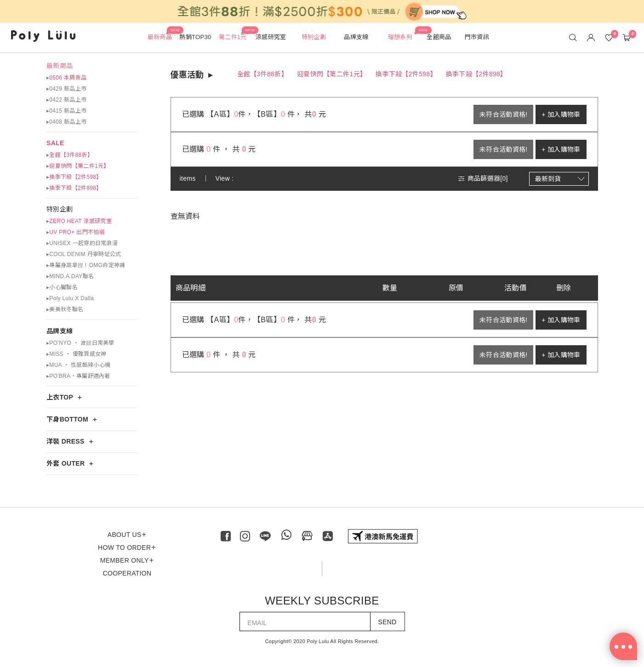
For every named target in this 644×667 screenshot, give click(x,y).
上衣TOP (60, 397)
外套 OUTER (66, 463)
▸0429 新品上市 (66, 89)
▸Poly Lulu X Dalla (70, 298)
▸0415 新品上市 (66, 111)
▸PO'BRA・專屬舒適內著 (78, 376)
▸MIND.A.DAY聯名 (70, 276)
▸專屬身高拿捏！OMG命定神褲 (86, 265)
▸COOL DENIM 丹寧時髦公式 (84, 254)
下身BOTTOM (67, 419)
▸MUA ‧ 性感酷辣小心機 (78, 365)
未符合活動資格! (503, 114)
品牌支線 (60, 331)
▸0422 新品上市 (66, 100)
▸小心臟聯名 (62, 287)
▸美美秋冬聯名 (65, 309)
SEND (388, 622)
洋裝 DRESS (66, 441)
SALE (55, 143)
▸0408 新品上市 (66, 122)
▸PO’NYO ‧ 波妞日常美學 (80, 343)
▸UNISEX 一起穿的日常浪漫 (82, 243)
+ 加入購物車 (561, 114)
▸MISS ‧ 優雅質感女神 (77, 354)
